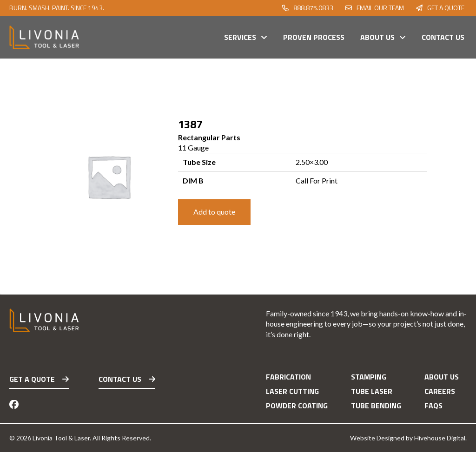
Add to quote (214, 212)
